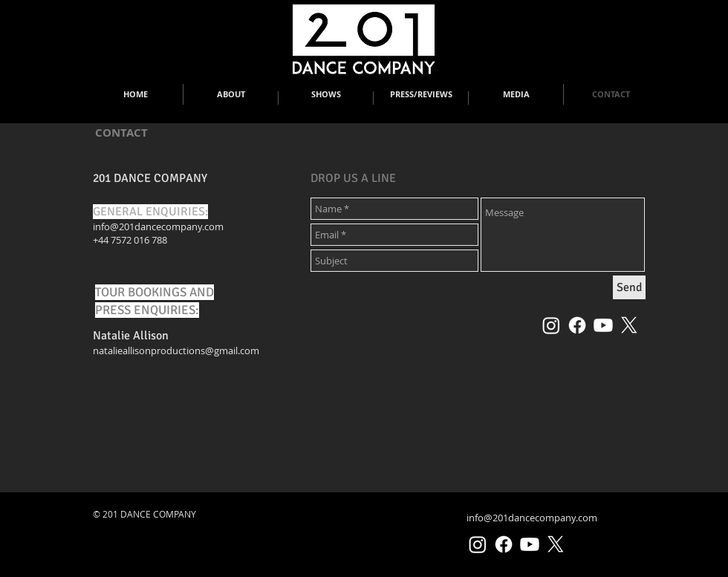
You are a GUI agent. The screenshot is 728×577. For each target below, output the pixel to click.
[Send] (629, 287)
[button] (231, 94)
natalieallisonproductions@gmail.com (176, 351)
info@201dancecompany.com (158, 226)
